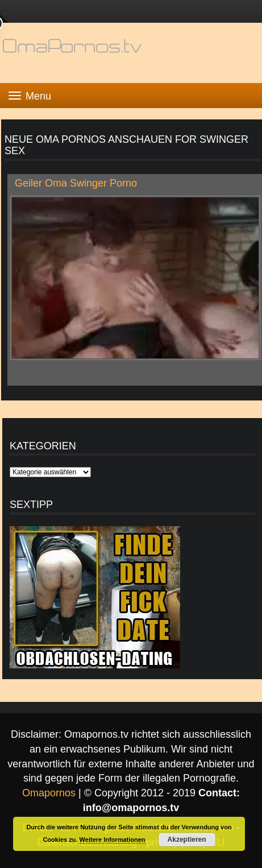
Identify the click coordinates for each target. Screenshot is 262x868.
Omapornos (49, 793)
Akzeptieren (187, 840)
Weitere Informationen (113, 840)
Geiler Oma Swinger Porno (76, 183)
